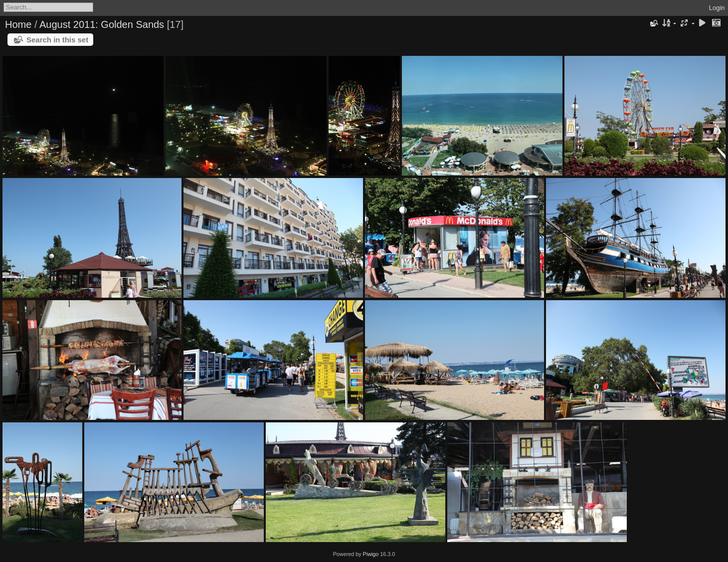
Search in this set (57, 40)
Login (717, 8)
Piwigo (371, 554)
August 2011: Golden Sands (102, 24)
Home (18, 24)
